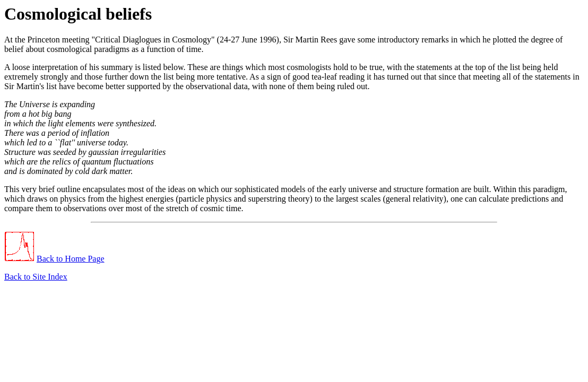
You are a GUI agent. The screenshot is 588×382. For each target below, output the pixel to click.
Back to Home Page (71, 259)
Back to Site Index (36, 277)
